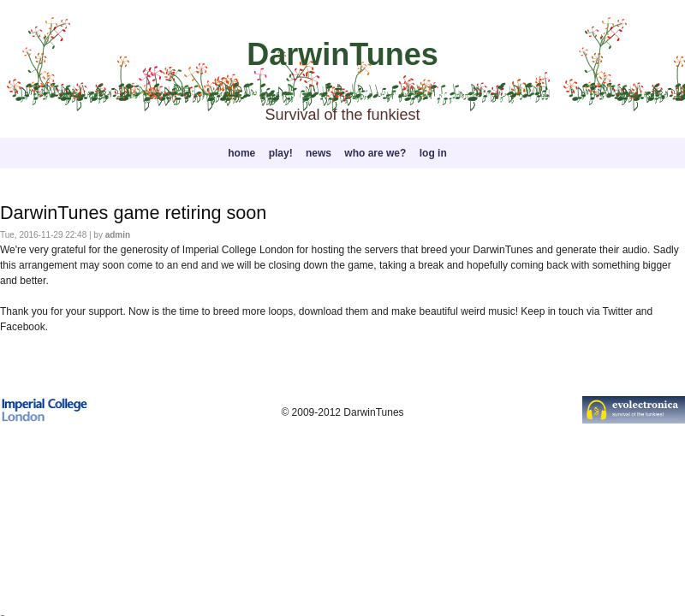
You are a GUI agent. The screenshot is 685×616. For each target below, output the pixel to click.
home (241, 153)
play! (281, 153)
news (319, 153)
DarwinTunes (342, 54)
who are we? (375, 153)
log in (433, 153)
